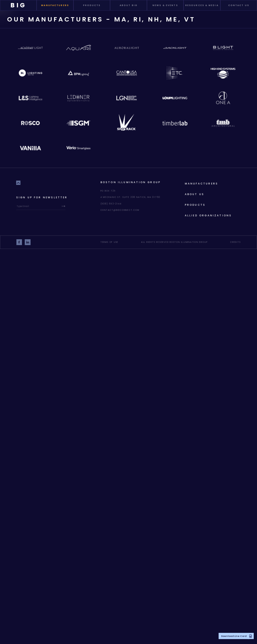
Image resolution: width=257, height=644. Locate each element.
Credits (235, 242)
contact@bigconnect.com (120, 209)
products (195, 204)
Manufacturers (201, 183)
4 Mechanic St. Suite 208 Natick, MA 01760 (130, 197)
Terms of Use (109, 242)
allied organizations (208, 215)
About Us (195, 194)
